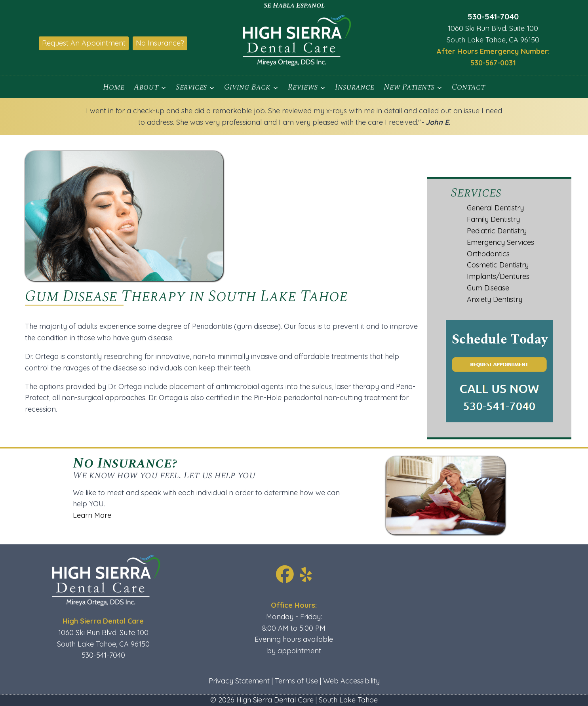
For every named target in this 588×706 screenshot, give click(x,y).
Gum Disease (488, 288)
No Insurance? (160, 43)
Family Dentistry (493, 219)
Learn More (26, 515)
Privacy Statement (239, 681)
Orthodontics (488, 254)
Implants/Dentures (498, 276)
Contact (468, 87)
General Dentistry (495, 208)
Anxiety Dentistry (495, 299)
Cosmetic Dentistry (498, 265)
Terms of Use (296, 681)
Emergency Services (500, 242)
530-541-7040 (493, 16)
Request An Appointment (84, 43)
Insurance (355, 87)
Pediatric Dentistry (497, 231)
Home (114, 87)
